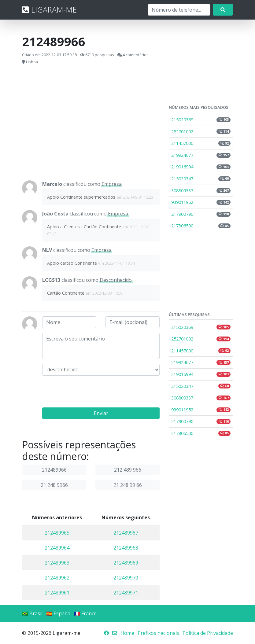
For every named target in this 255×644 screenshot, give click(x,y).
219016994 (201, 167)
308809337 (201, 191)
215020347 (201, 179)
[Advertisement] (91, 123)
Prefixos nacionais (158, 633)
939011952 (201, 202)
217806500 (201, 226)
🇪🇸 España (58, 613)
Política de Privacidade (208, 633)
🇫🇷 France (85, 613)
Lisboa (32, 62)
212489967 (126, 533)
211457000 (201, 143)
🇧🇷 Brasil (32, 613)
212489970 (126, 578)
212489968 (126, 548)
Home (127, 633)
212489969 (126, 563)
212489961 (57, 593)
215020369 (201, 120)
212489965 (57, 533)
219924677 (201, 155)
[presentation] (89, 392)
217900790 (201, 214)
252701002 (201, 132)
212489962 (57, 578)
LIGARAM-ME (49, 9)
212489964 (57, 548)
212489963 (57, 563)
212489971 (126, 593)
